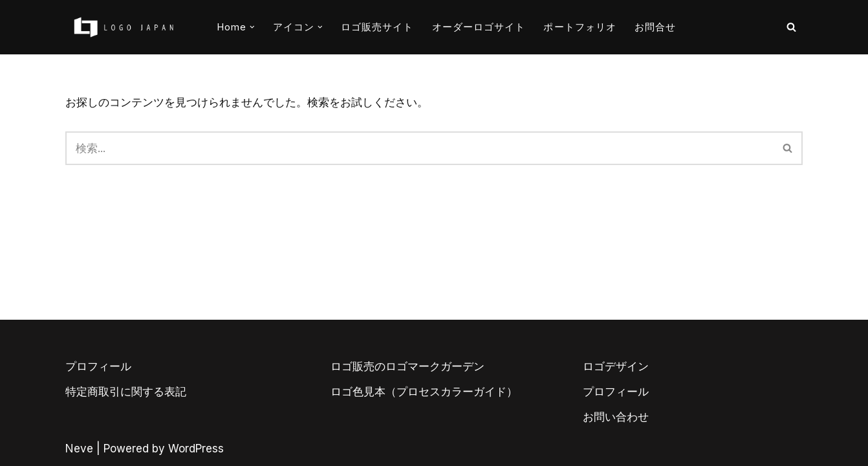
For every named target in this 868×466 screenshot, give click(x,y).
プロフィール (98, 366)
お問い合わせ (616, 417)
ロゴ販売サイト (377, 27)
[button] (252, 27)
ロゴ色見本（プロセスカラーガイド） (424, 392)
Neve (79, 449)
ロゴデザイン (616, 366)
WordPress (196, 449)
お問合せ (655, 27)
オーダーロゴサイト (479, 27)
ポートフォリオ (580, 27)
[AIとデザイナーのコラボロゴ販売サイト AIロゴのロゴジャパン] (124, 27)
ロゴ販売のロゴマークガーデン (407, 366)
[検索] (791, 27)
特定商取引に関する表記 (126, 392)
